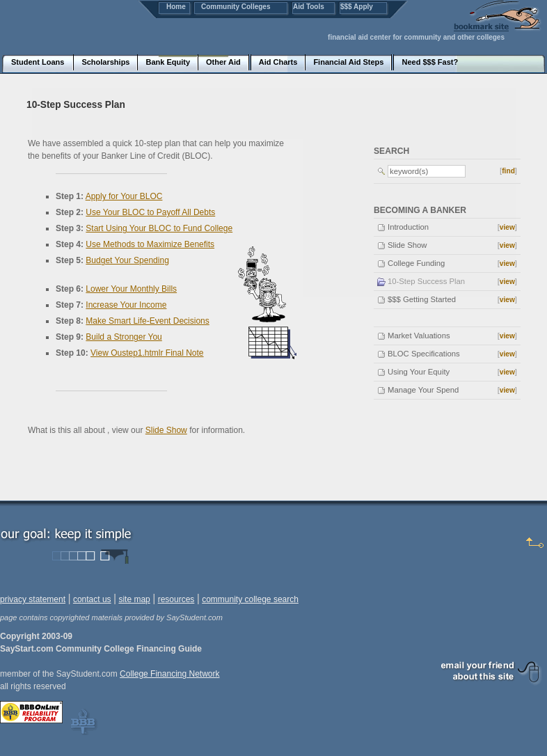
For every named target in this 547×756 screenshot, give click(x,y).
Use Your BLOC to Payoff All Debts (150, 212)
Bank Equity (168, 62)
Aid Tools (309, 7)
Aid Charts (278, 62)
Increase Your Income (126, 305)
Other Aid (223, 62)
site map (134, 599)
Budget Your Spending (127, 260)
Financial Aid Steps (348, 62)
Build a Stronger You (124, 337)
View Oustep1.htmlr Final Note (147, 353)
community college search (250, 599)
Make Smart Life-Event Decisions (147, 321)
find (508, 171)
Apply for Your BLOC (124, 196)
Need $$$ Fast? (430, 62)
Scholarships (105, 62)
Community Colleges (236, 7)
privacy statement (33, 599)
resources (176, 599)
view (507, 227)
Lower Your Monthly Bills (131, 289)
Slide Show (166, 430)
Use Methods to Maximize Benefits (150, 244)
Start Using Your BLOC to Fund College (159, 228)
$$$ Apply (357, 7)
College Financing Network (169, 674)
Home (176, 7)
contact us (92, 599)
